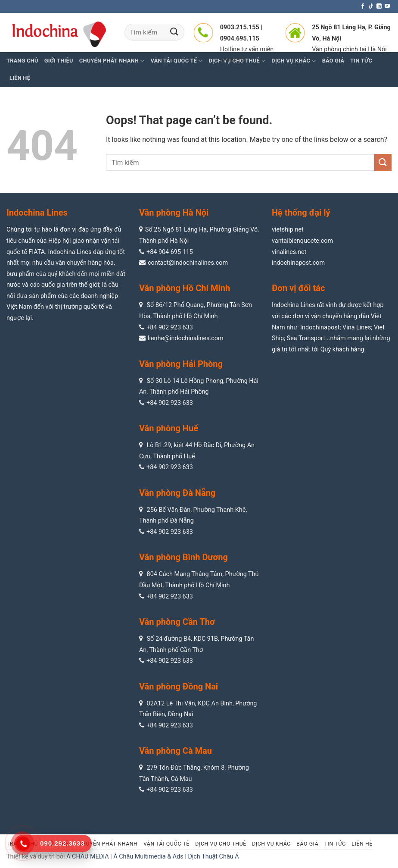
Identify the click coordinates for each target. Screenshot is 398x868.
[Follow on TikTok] (371, 6)
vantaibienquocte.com (302, 241)
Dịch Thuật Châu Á (213, 857)
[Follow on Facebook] (363, 6)
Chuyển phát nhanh (112, 61)
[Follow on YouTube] (387, 6)
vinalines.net (289, 252)
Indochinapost (320, 327)
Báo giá (307, 844)
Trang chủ (22, 61)
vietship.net (288, 230)
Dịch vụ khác (271, 844)
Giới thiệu (59, 61)
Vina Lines (357, 327)
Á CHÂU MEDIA (88, 857)
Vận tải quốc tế (166, 844)
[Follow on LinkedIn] (379, 6)
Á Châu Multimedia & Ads (148, 857)
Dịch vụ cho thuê (221, 844)
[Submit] (174, 32)
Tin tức (335, 844)
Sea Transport (306, 338)
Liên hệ (20, 78)
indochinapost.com (298, 263)
